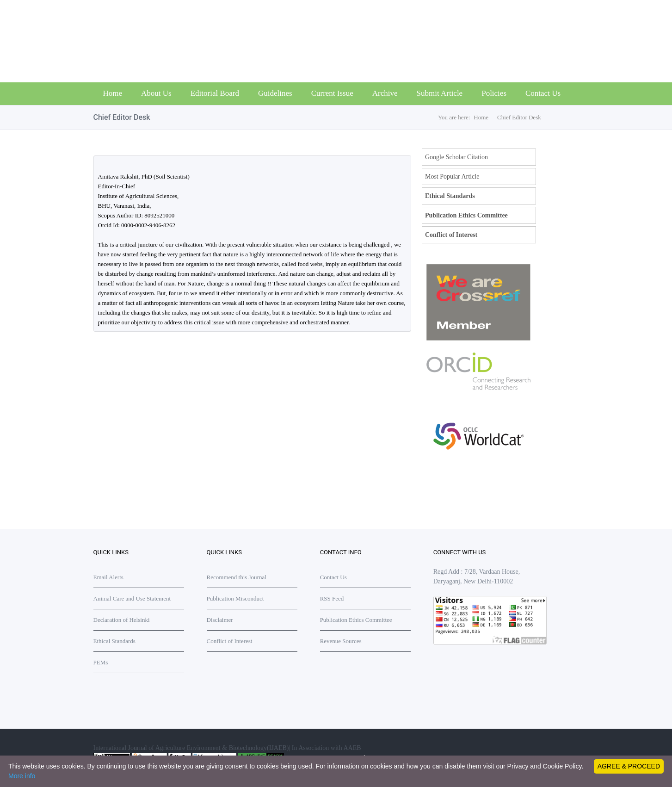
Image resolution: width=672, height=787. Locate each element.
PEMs (101, 662)
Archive (385, 93)
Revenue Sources (341, 641)
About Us (156, 93)
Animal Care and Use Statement (132, 598)
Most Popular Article (452, 177)
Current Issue (332, 93)
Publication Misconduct (235, 598)
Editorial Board (215, 93)
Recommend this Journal (237, 577)
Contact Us (543, 93)
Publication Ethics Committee (466, 215)
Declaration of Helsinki (122, 620)
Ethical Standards (450, 196)
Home (113, 93)
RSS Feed (332, 598)
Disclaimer (220, 620)
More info (22, 776)
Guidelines (275, 93)
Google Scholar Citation (456, 157)
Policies (494, 93)
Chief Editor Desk (519, 117)
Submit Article (440, 93)
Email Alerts (108, 577)
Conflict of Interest (451, 235)
